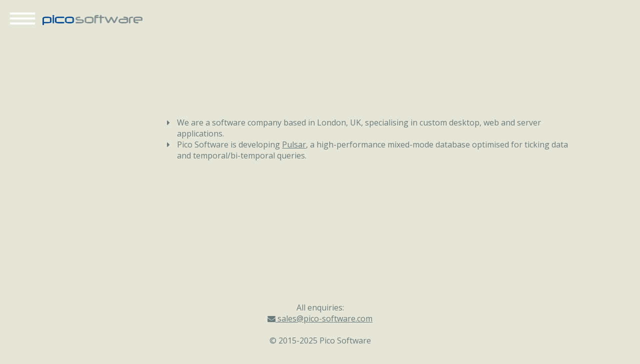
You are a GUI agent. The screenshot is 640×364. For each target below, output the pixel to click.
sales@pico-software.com (320, 318)
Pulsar (294, 144)
